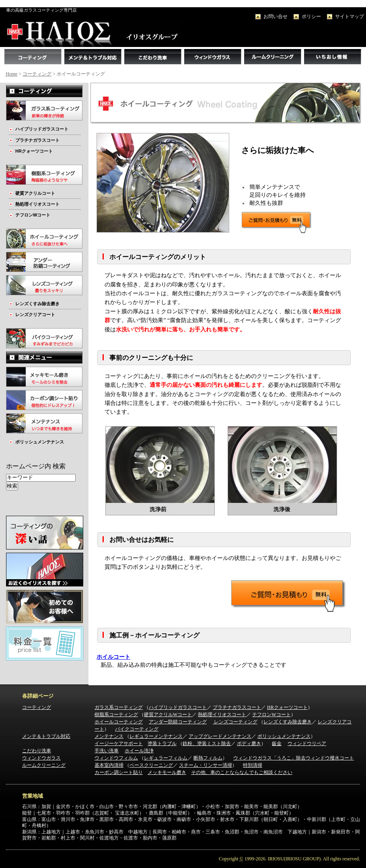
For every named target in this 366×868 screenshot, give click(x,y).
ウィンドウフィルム (116, 758)
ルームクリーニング (44, 765)
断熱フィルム (208, 758)
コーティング (37, 74)
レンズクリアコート (35, 315)
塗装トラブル (162, 743)
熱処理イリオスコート (37, 204)
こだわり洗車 (37, 751)
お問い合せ (276, 16)
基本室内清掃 (109, 765)
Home (11, 74)
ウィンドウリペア (307, 743)
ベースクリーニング (151, 765)
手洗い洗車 (107, 751)
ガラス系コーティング (119, 707)
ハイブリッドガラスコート (42, 129)
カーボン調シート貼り (119, 772)
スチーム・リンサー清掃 (206, 765)
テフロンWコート (33, 215)
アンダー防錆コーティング (178, 722)
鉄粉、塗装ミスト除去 (207, 743)
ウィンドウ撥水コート (330, 758)
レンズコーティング (235, 722)
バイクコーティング (137, 729)
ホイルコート (113, 657)
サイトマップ (350, 16)
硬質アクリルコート (35, 193)
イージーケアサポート (119, 743)
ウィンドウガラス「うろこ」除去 (269, 758)
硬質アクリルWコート (168, 715)
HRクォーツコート (34, 151)
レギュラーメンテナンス (156, 736)
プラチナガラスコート (37, 140)
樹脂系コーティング (116, 715)
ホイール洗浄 (139, 751)
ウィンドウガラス (41, 758)
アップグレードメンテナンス (220, 736)
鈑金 (277, 743)
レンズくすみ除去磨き (37, 304)
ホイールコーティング (119, 722)
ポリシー (311, 16)
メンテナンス (109, 736)
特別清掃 (253, 765)
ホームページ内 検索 (36, 466)
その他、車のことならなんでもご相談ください (242, 772)
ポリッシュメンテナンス (40, 442)
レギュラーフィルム (166, 758)
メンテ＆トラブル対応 (46, 736)
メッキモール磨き (167, 772)
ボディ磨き (249, 743)
